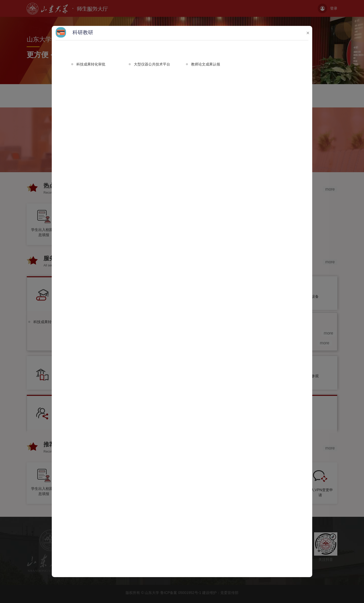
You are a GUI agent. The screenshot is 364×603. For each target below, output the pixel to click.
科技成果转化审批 (91, 64)
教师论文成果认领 (206, 64)
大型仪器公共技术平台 (152, 64)
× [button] (308, 33)
